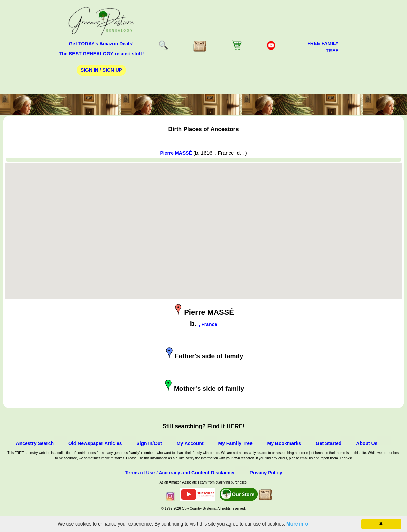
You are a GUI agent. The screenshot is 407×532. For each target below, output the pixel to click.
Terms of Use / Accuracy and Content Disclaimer (180, 473)
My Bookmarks (284, 443)
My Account (190, 443)
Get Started (329, 443)
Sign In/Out (149, 443)
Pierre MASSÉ (176, 153)
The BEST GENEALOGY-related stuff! (101, 54)
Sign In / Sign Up (101, 70)
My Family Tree (235, 443)
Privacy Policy (266, 473)
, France (208, 324)
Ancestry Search (35, 443)
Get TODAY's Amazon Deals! (101, 44)
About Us (367, 443)
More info (297, 524)
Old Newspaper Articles (95, 443)
